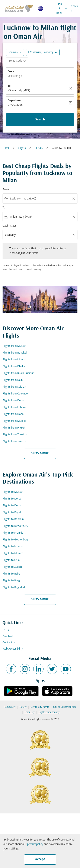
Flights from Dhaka (14, 366)
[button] (43, 52)
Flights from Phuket (14, 428)
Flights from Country (49, 712)
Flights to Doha (12, 499)
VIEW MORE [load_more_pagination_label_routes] (40, 453)
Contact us (9, 643)
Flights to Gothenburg (15, 540)
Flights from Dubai (13, 401)
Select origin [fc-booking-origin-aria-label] (15, 76)
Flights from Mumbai (15, 421)
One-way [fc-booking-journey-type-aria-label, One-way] (13, 52)
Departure (14, 100)
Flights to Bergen (12, 581)
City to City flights (40, 707)
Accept (40, 859)
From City (30, 712)
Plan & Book (63, 9)
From (11, 71)
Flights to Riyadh (12, 512)
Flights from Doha (13, 414)
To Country (10, 707)
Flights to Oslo (11, 560)
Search (40, 120)
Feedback (8, 636)
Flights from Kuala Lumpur (18, 373)
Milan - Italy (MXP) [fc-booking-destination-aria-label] (19, 90)
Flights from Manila (14, 360)
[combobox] (40, 199)
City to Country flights (64, 707)
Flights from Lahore (14, 407)
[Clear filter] (74, 199)
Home (6, 148)
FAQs (6, 630)
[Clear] (71, 88)
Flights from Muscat (15, 346)
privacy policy (35, 844)
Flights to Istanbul (13, 547)
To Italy (39, 148)
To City (23, 707)
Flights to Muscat (13, 492)
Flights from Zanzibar (15, 435)
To (9, 86)
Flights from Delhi (13, 380)
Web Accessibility (13, 649)
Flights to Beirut (12, 574)
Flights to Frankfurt (14, 533)
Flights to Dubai (12, 506)
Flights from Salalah (14, 387)
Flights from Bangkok (15, 353)
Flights (22, 148)
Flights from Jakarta (14, 441)
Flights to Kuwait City (15, 526)
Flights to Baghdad (14, 587)
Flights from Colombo (15, 394)
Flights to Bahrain (13, 519)
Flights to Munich (13, 553)
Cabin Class (9, 226)
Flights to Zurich (12, 567)
